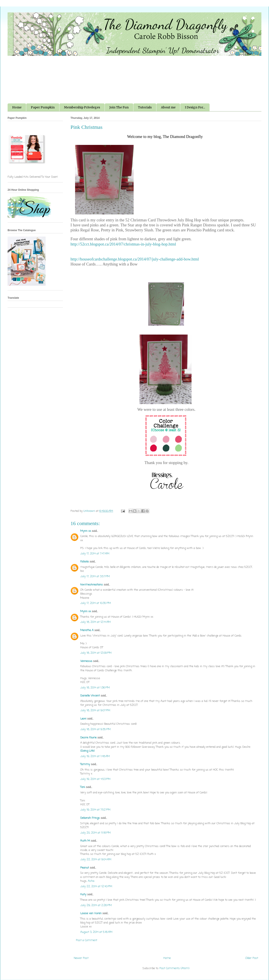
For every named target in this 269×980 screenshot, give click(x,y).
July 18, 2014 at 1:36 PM (95, 688)
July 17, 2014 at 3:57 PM (95, 576)
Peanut (85, 868)
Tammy (85, 764)
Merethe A (87, 630)
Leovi (83, 719)
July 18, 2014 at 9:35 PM (95, 729)
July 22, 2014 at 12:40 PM (96, 886)
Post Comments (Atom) (174, 968)
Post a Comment (87, 940)
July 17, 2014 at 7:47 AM (95, 554)
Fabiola (84, 562)
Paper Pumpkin (43, 107)
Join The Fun (119, 107)
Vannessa (86, 661)
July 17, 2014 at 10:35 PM (96, 603)
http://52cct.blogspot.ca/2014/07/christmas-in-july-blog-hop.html (123, 244)
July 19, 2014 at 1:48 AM (95, 756)
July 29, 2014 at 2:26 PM (96, 905)
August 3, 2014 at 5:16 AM (96, 932)
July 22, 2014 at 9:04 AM (96, 860)
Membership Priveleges (82, 107)
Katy (83, 895)
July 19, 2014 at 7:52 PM (95, 810)
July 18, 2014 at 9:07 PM (95, 711)
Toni (83, 787)
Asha (91, 881)
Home (17, 107)
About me (168, 107)
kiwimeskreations (92, 585)
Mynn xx (86, 531)
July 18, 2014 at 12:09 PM (96, 653)
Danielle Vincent (90, 696)
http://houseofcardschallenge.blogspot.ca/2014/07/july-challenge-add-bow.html (135, 259)
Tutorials (145, 107)
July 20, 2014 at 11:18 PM (95, 833)
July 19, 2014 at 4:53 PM (95, 779)
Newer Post (81, 958)
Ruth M (85, 841)
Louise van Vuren (91, 913)
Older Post (252, 958)
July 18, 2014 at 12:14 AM (95, 622)
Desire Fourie (88, 738)
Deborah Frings (90, 818)
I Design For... (195, 107)
